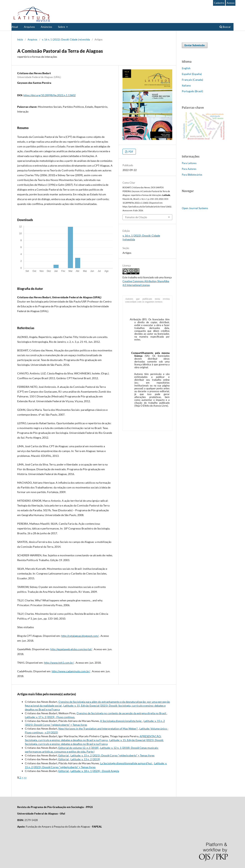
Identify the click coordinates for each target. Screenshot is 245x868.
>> (25, 777)
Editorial (64, 755)
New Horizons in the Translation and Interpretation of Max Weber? (98, 729)
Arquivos (29, 27)
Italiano (186, 85)
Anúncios (46, 27)
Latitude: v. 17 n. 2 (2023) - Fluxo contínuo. (50, 717)
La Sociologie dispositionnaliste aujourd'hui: (127, 763)
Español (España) (192, 74)
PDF (131, 152)
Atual (15, 27)
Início (20, 39)
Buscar (225, 27)
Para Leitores (189, 163)
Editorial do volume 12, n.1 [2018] (79, 748)
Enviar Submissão (195, 45)
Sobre (62, 27)
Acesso (231, 3)
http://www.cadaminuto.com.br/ (71, 671)
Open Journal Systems (195, 208)
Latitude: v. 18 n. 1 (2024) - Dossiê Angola (95, 771)
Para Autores (189, 169)
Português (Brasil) (192, 91)
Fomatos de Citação (136, 217)
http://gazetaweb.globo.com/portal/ (71, 649)
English (186, 68)
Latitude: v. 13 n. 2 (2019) (85, 759)
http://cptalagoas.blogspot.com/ (80, 636)
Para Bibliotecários (192, 175)
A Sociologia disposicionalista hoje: (121, 721)
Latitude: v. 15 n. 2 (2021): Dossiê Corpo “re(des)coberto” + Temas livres (112, 755)
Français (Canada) (192, 80)
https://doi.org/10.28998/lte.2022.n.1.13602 (49, 95)
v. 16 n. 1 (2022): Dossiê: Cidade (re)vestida (66, 39)
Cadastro (219, 3)
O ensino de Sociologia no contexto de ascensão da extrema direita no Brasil (122, 713)
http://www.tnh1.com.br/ (59, 663)
